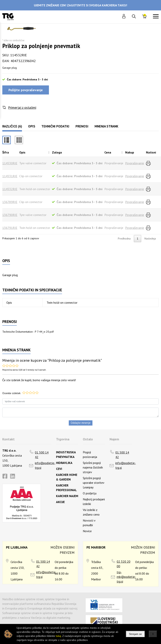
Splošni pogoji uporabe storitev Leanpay (93, 483)
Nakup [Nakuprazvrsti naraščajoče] (130, 152)
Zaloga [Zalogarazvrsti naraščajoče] (57, 152)
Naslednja (150, 239)
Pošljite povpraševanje (26, 90)
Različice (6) (12, 126)
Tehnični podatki (55, 126)
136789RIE (10, 202)
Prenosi (82, 126)
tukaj (58, 636)
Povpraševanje (135, 163)
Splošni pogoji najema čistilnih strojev (93, 467)
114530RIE (10, 163)
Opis (32, 126)
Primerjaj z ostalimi (22, 107)
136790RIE (10, 215)
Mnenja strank (106, 126)
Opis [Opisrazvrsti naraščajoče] (22, 152)
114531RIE (10, 176)
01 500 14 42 (42, 455)
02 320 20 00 (124, 564)
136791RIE (10, 228)
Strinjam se (135, 634)
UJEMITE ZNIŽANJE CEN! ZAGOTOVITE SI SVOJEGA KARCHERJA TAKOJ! (80, 5)
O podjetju (90, 493)
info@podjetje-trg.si (45, 465)
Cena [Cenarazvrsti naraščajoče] (108, 152)
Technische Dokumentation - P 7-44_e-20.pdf (28, 332)
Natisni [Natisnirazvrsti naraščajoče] (151, 152)
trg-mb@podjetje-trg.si (126, 577)
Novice (87, 531)
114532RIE (10, 189)
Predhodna (124, 239)
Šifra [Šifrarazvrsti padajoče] (6, 152)
